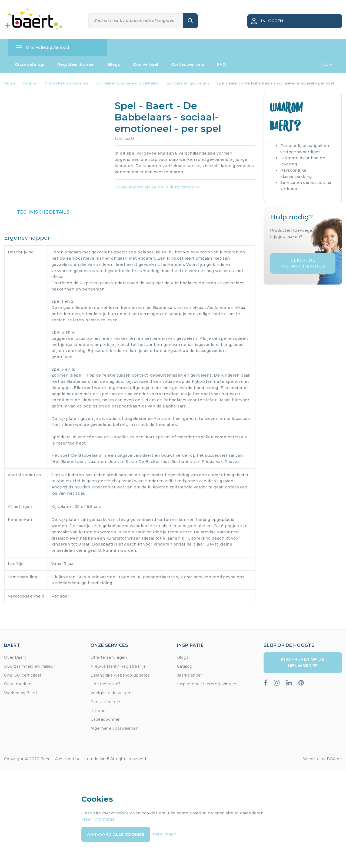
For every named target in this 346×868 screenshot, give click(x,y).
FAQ (221, 64)
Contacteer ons (188, 64)
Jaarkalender (190, 675)
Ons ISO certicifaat (23, 675)
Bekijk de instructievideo (303, 263)
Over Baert (15, 657)
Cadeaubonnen (106, 719)
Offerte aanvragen (109, 657)
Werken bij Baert (21, 693)
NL (328, 64)
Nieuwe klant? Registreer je (118, 666)
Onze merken (18, 684)
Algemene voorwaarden (114, 728)
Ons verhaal (146, 64)
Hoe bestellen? (106, 684)
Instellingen (164, 834)
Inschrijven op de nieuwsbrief (303, 662)
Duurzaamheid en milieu (29, 666)
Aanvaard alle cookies (116, 834)
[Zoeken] (136, 21)
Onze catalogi (30, 64)
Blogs (114, 64)
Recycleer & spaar (76, 64)
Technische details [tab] (43, 212)
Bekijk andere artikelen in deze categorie (157, 187)
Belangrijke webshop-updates (120, 675)
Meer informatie (98, 819)
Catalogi (185, 666)
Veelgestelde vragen (111, 693)
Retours (99, 711)
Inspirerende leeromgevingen (207, 684)
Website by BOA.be (322, 759)
